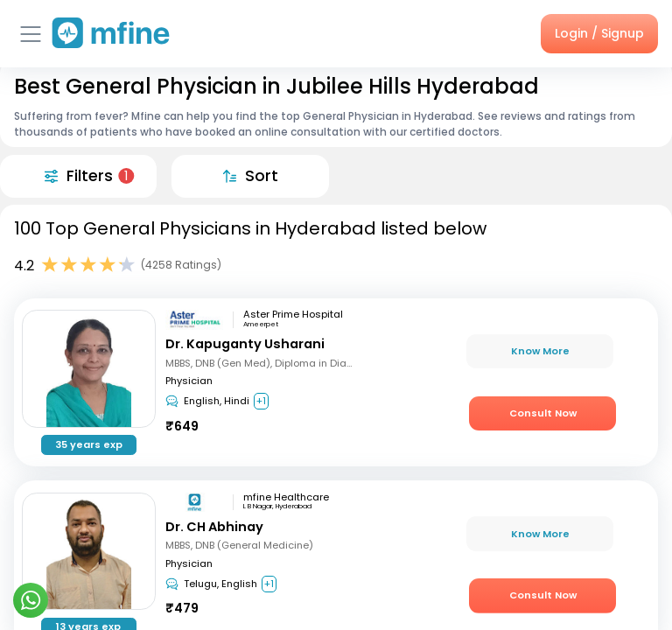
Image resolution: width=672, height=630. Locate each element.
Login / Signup (599, 33)
